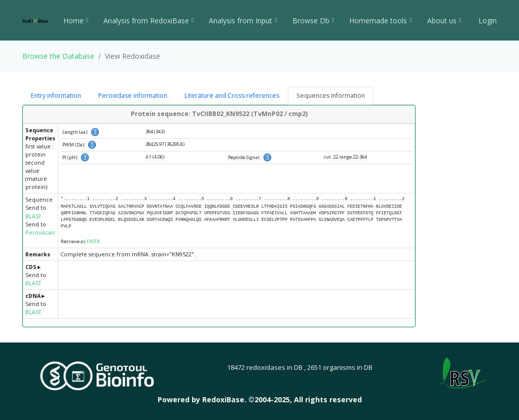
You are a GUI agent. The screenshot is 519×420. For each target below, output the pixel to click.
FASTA (93, 241)
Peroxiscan (40, 233)
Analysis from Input (243, 21)
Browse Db (313, 21)
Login (487, 21)
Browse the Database (58, 56)
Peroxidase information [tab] (133, 96)
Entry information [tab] (56, 96)
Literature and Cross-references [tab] (232, 96)
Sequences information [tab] (331, 96)
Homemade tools (380, 21)
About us (444, 21)
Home (76, 21)
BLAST (33, 216)
